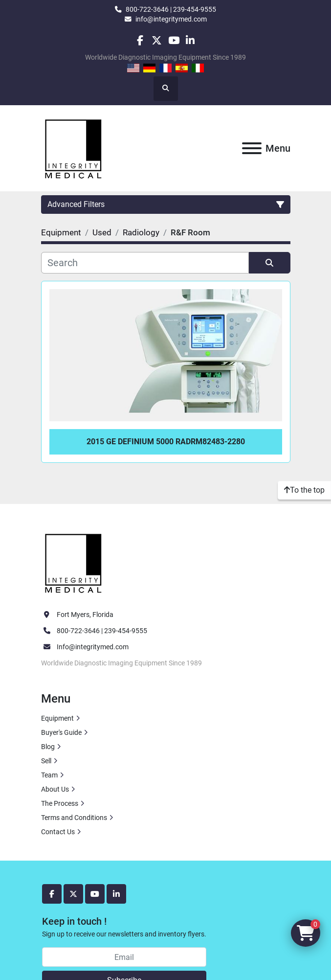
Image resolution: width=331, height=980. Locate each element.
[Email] (124, 957)
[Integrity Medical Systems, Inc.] (74, 562)
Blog (48, 747)
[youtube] (174, 40)
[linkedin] (190, 40)
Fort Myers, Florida (85, 615)
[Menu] (252, 148)
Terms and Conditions (74, 818)
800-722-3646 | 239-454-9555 (171, 9)
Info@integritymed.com (93, 647)
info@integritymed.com (171, 19)
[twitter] (157, 40)
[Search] (145, 263)
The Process (60, 803)
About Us (55, 789)
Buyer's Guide (61, 732)
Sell (46, 761)
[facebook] (140, 40)
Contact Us (58, 832)
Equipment (57, 718)
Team (49, 775)
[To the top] (304, 490)
